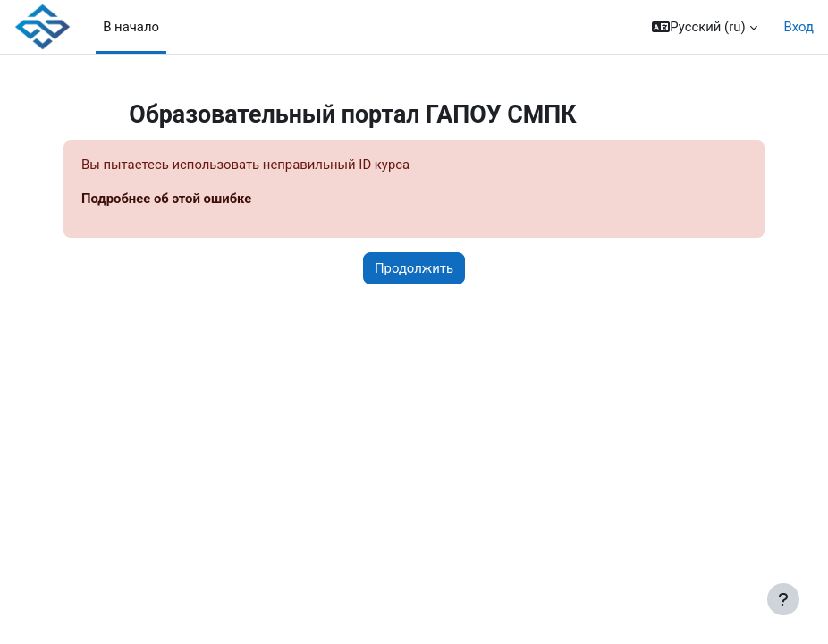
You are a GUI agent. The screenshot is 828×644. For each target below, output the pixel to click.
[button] (704, 27)
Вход (799, 27)
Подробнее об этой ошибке (166, 199)
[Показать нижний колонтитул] (783, 599)
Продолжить (414, 268)
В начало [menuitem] (131, 27)
